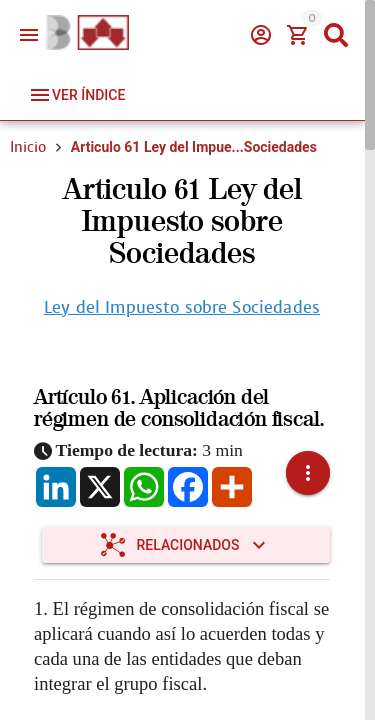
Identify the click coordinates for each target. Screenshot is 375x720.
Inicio (28, 147)
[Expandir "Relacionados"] (186, 545)
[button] (308, 473)
